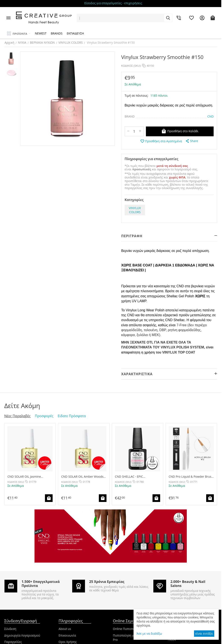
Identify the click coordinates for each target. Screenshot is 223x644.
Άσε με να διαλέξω (149, 633)
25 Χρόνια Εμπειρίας (107, 582)
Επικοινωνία (67, 635)
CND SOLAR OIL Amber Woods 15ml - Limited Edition (82, 477)
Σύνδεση (10, 629)
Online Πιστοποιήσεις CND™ (133, 629)
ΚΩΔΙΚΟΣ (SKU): (131, 66)
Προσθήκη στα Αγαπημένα (161, 141)
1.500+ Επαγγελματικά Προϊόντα (41, 584)
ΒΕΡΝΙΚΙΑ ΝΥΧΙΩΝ (42, 42)
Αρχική (9, 42)
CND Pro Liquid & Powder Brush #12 (191, 477)
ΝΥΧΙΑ (22, 42)
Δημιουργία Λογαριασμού (22, 635)
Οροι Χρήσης (68, 642)
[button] (192, 141)
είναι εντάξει (204, 633)
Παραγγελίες (13, 642)
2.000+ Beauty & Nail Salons (188, 584)
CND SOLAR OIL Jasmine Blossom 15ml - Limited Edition (29, 477)
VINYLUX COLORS (70, 42)
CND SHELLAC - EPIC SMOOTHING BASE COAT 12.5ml (137, 477)
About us (65, 629)
